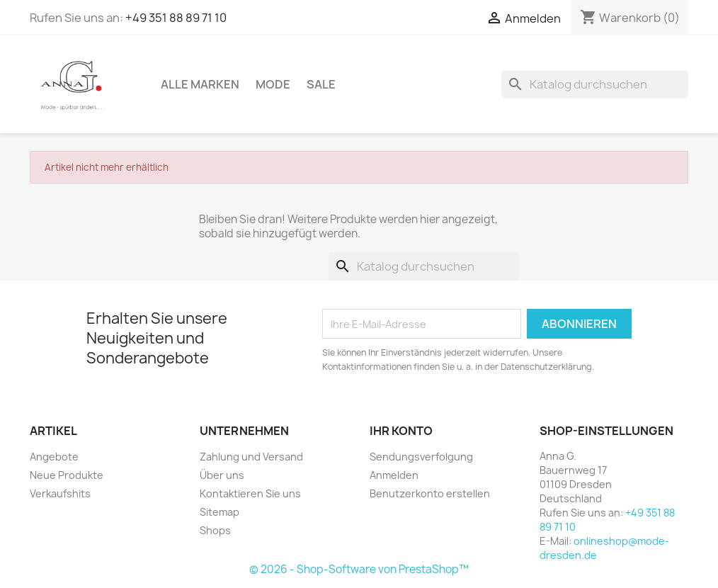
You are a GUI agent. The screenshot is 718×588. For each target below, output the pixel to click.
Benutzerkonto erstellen (430, 493)
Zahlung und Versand (251, 457)
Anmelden (394, 475)
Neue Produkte (67, 475)
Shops (215, 530)
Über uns (222, 475)
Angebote (54, 457)
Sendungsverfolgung (421, 457)
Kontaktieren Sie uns (250, 493)
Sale (321, 84)
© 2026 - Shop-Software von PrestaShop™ (359, 569)
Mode (273, 84)
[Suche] (595, 84)
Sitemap (220, 512)
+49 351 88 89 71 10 (176, 18)
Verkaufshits (60, 493)
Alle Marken (200, 84)
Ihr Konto (401, 431)
